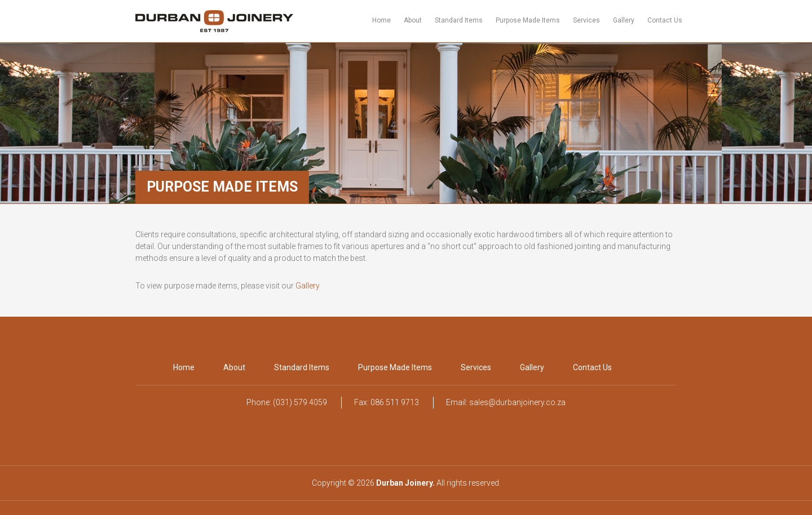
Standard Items (459, 20)
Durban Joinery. (405, 483)
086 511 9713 (395, 402)
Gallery (624, 20)
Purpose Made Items (528, 20)
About (413, 20)
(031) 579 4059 (300, 402)
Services (586, 20)
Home (381, 20)
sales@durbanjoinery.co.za (517, 402)
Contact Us (665, 20)
